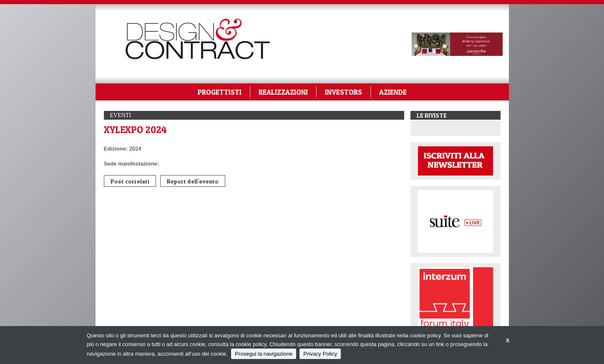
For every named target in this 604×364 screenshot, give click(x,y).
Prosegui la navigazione (264, 354)
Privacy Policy (320, 354)
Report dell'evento (193, 181)
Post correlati (130, 181)
